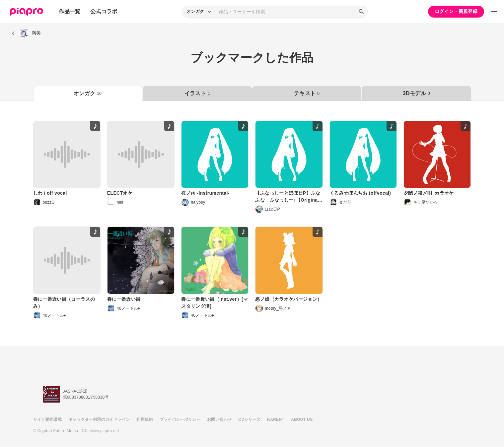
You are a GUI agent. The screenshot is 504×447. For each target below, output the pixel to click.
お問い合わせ (219, 419)
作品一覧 (70, 11)
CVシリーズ (249, 419)
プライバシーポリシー (180, 419)
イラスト (197, 93)
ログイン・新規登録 (456, 11)
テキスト (307, 93)
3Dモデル (416, 93)
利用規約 (144, 419)
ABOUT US (302, 419)
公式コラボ (104, 11)
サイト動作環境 (47, 419)
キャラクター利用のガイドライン (99, 419)
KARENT (276, 419)
